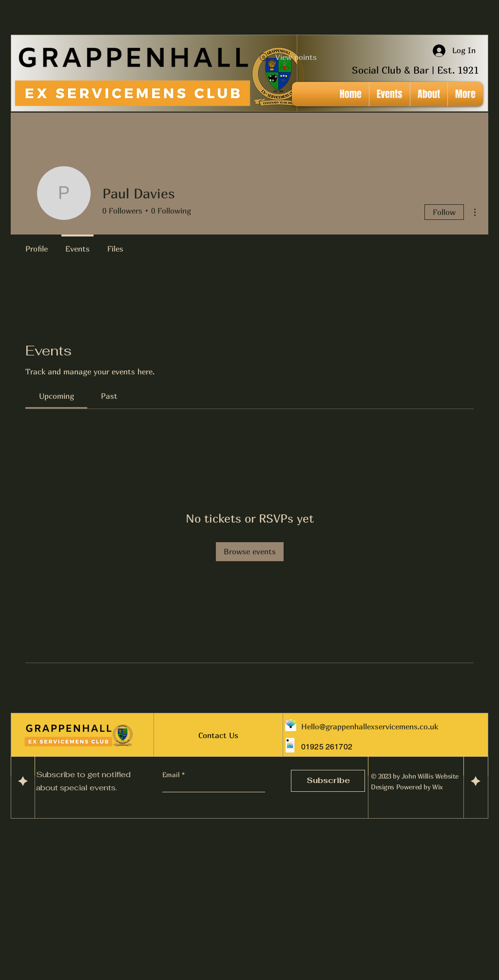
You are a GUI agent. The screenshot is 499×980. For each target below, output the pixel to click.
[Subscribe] (328, 781)
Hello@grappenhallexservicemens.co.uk (370, 726)
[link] (57, 396)
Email (172, 775)
